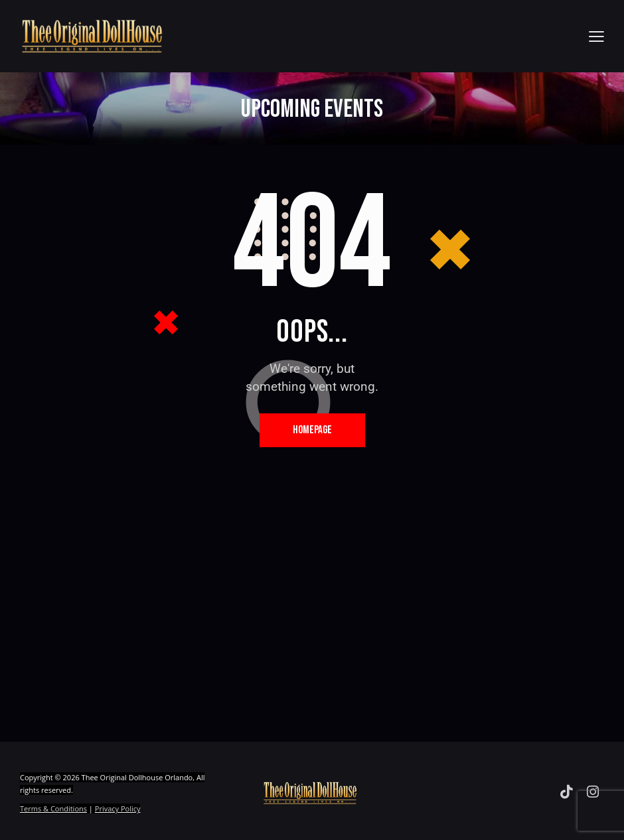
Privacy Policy (118, 808)
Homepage (312, 430)
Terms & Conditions (53, 808)
